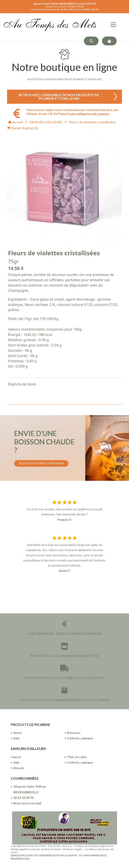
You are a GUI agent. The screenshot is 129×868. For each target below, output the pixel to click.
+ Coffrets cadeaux (79, 738)
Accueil (16, 122)
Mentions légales (73, 849)
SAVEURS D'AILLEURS (46, 122)
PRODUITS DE (23, 725)
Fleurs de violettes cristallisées (92, 122)
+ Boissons (72, 733)
